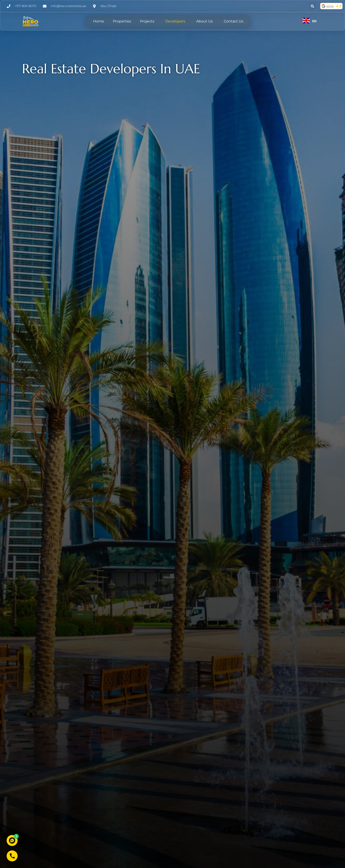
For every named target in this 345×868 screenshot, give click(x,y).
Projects (148, 21)
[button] (312, 6)
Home (99, 21)
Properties (122, 21)
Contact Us (234, 21)
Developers (176, 21)
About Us (206, 21)
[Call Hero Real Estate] (12, 856)
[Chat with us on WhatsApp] (12, 840)
